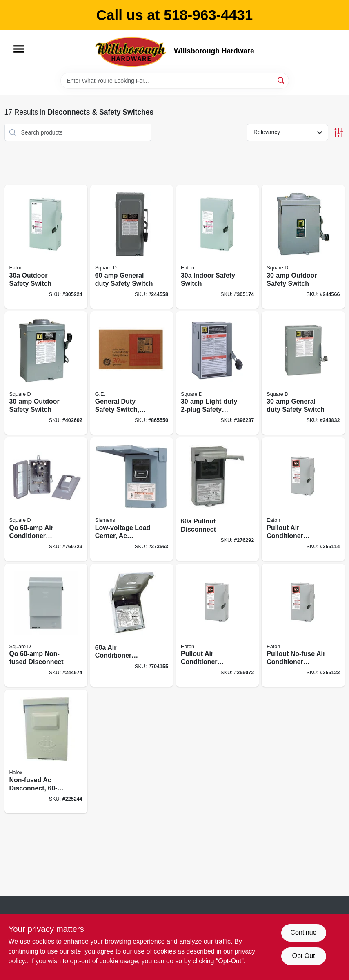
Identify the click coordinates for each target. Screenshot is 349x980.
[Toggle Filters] (339, 132)
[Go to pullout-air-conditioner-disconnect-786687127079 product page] (303, 499)
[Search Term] (175, 81)
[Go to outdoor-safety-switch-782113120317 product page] (46, 247)
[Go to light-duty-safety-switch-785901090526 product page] (217, 373)
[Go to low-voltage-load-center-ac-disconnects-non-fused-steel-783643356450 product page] (132, 499)
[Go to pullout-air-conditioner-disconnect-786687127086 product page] (217, 626)
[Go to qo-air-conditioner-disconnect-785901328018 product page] (46, 499)
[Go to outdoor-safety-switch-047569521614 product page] (46, 373)
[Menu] (19, 49)
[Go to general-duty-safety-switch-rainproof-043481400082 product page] (132, 373)
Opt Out (303, 956)
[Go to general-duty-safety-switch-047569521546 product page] (303, 373)
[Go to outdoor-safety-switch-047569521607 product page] (303, 247)
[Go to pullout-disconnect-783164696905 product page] (217, 499)
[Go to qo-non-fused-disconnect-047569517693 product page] (46, 626)
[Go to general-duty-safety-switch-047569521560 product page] (132, 247)
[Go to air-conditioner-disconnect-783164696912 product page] (132, 626)
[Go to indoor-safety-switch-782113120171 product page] (217, 247)
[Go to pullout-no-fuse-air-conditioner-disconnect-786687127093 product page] (303, 626)
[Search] (281, 80)
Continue (303, 933)
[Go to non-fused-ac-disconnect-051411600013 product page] (46, 752)
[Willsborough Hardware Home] (131, 51)
